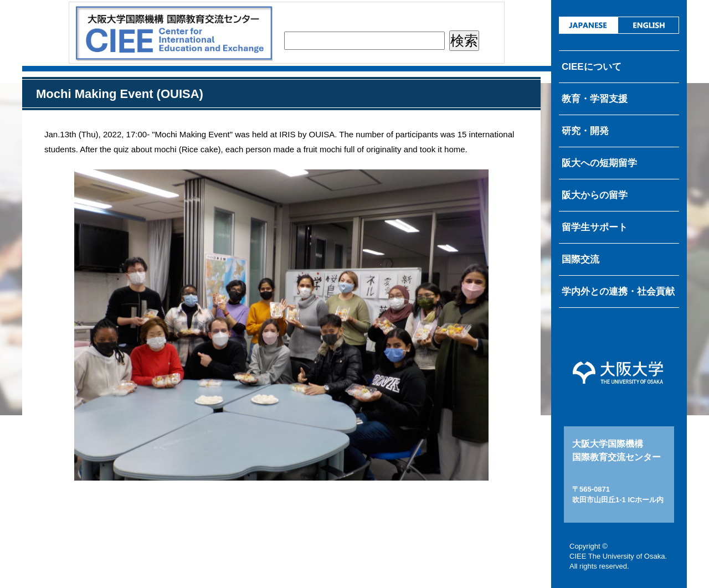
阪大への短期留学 (599, 163)
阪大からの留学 (595, 195)
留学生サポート (595, 227)
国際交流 (580, 259)
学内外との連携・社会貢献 (618, 292)
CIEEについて (592, 67)
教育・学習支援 (595, 99)
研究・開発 (585, 131)
